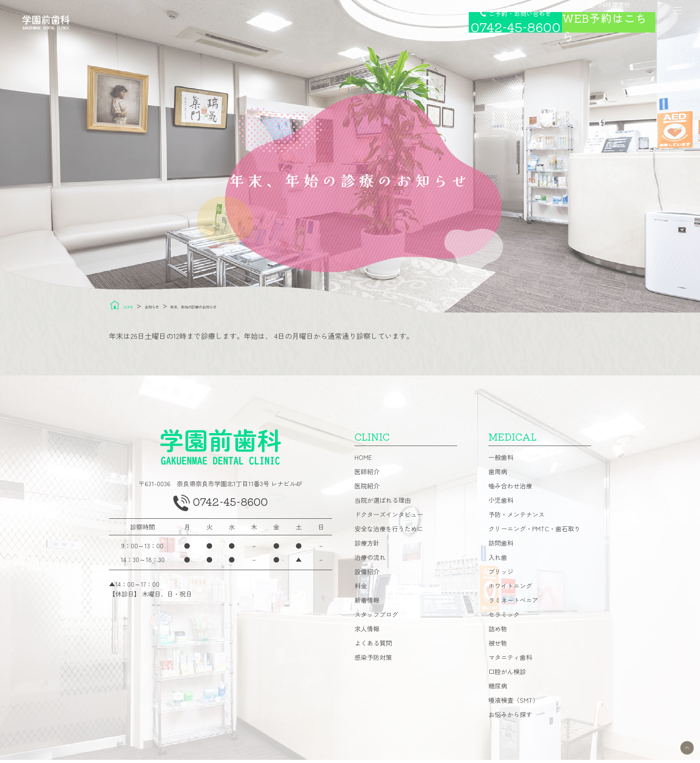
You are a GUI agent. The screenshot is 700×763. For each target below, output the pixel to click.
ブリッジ (501, 575)
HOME (363, 460)
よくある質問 (373, 646)
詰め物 (498, 632)
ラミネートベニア (513, 603)
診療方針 (367, 546)
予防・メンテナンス (517, 517)
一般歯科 (501, 460)
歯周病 (498, 475)
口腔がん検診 (507, 675)
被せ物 (498, 646)
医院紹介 (367, 489)
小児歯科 (501, 503)
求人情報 (367, 632)
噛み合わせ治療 (510, 489)
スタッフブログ (376, 617)
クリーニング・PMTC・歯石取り (534, 532)
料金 (361, 589)
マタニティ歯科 (510, 660)
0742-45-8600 (232, 508)
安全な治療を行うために (389, 532)
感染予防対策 (373, 660)
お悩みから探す (510, 717)
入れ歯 (498, 560)
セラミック (504, 617)
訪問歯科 (501, 546)
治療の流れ (370, 560)
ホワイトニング (510, 589)
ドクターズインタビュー (389, 517)
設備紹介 (367, 575)
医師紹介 (367, 475)
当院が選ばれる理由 (383, 503)
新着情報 (367, 603)
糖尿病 (498, 689)
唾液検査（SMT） (514, 703)
